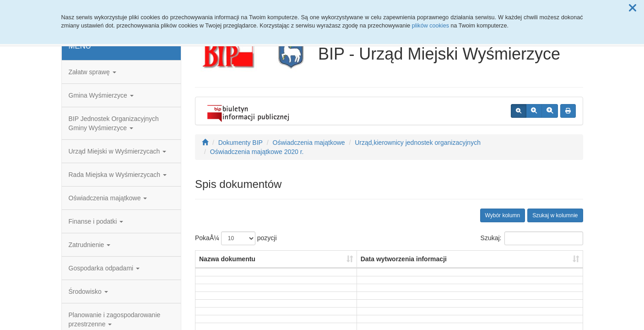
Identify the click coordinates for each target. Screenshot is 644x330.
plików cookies (430, 26)
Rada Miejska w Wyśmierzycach (118, 175)
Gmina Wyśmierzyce (101, 95)
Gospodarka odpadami (104, 268)
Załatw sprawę (92, 72)
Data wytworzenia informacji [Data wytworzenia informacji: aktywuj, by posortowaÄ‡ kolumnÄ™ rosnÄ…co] (404, 259)
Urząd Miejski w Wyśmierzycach (118, 151)
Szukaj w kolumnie (555, 215)
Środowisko (88, 291)
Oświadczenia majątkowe (108, 198)
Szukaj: (532, 238)
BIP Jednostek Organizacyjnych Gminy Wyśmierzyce (114, 123)
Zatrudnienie (90, 245)
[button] (633, 8)
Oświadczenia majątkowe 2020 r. (257, 152)
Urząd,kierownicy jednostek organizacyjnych (418, 143)
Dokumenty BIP (241, 143)
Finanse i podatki (96, 221)
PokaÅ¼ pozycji (236, 238)
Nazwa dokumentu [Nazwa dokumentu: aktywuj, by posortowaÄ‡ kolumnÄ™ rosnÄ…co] (227, 259)
